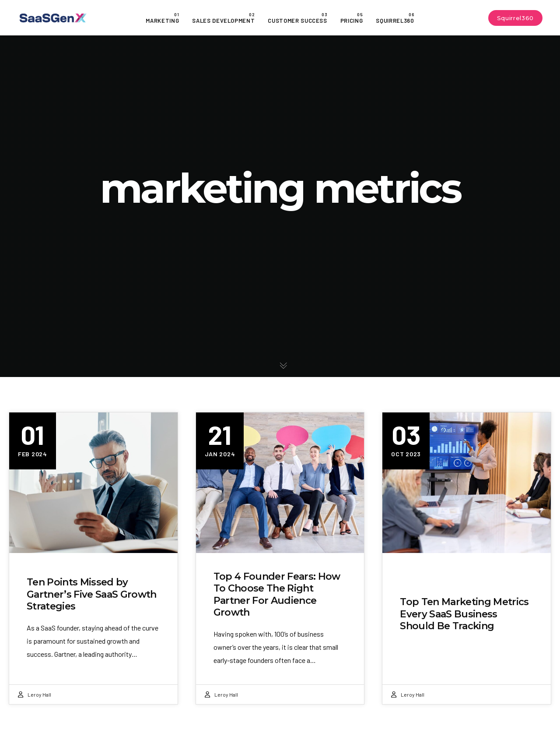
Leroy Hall (39, 694)
